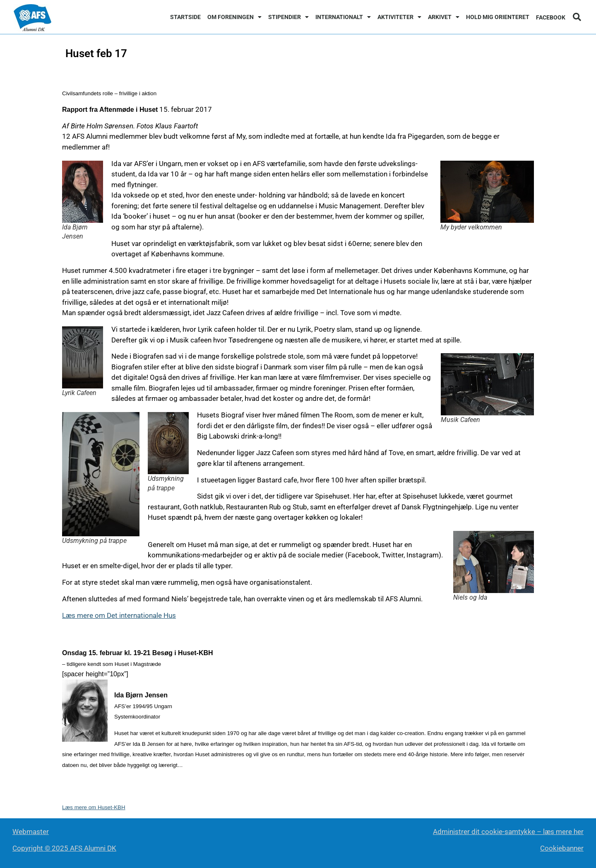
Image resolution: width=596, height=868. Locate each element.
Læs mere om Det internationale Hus (119, 615)
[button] (577, 17)
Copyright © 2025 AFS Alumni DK (64, 848)
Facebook (551, 17)
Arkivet (444, 17)
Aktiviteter (399, 17)
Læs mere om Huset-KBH (94, 807)
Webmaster (31, 832)
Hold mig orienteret (498, 17)
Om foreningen (234, 17)
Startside (185, 17)
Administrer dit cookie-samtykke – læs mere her (508, 832)
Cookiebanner (562, 848)
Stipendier (288, 17)
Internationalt (343, 17)
